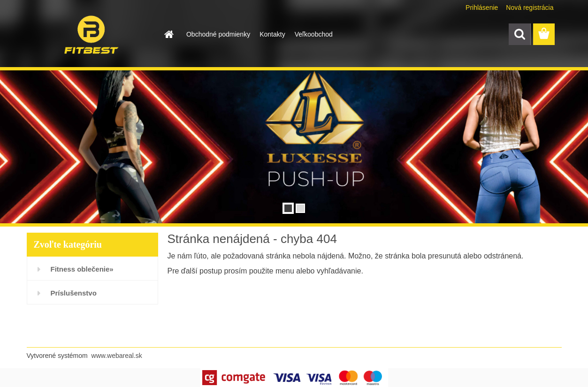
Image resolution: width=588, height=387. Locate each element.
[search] (519, 34)
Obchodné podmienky (218, 34)
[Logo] (91, 35)
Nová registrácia (530, 8)
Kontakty (272, 34)
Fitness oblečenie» (82, 269)
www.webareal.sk (117, 356)
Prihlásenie (482, 8)
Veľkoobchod (314, 34)
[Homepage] (168, 34)
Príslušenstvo (74, 293)
